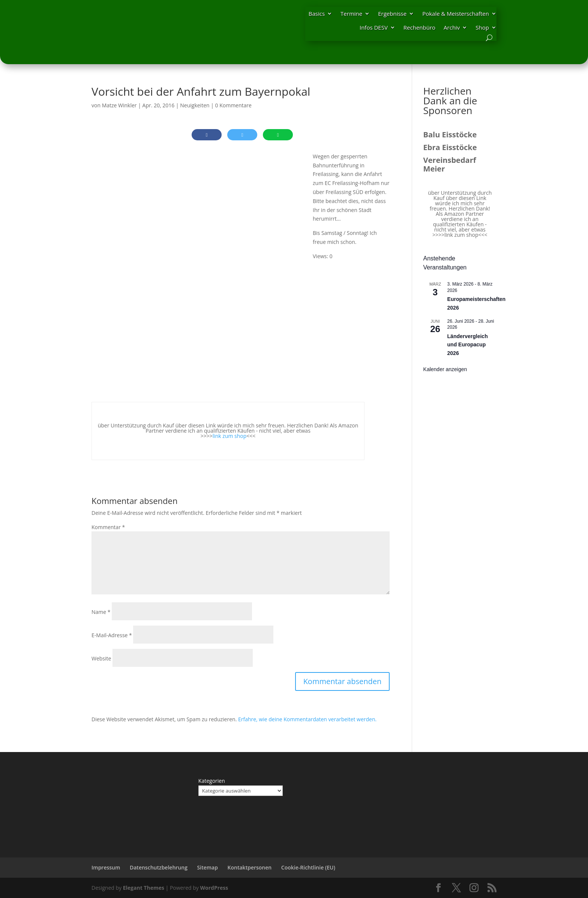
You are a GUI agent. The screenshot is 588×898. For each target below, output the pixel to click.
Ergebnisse (392, 14)
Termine (351, 14)
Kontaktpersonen (250, 867)
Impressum (106, 867)
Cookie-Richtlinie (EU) (308, 867)
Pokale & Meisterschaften (456, 14)
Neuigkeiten (195, 105)
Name (101, 612)
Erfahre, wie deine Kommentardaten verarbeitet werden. (307, 719)
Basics (317, 14)
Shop (482, 27)
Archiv (452, 27)
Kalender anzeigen (445, 369)
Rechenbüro (419, 27)
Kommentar (108, 527)
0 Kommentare (233, 105)
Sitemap (208, 867)
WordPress (214, 888)
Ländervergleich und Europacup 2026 (468, 345)
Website (101, 658)
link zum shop (230, 436)
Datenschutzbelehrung (159, 867)
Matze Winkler (119, 105)
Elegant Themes (144, 888)
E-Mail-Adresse (112, 635)
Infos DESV (374, 27)
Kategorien (212, 781)
